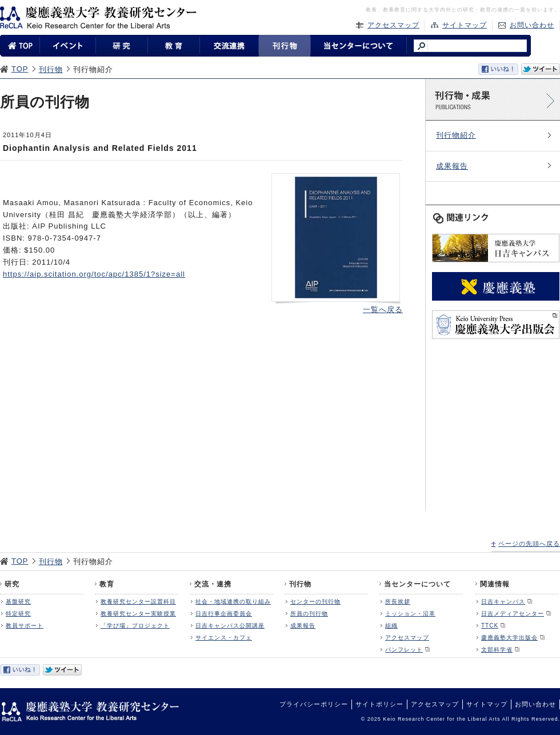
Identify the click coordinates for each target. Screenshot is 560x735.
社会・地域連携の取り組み (233, 602)
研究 (12, 584)
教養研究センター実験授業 (138, 614)
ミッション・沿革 (410, 614)
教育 (107, 584)
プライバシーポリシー (314, 704)
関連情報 (495, 584)
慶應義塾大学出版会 (509, 638)
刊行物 (51, 69)
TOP (20, 69)
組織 (391, 626)
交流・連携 (213, 584)
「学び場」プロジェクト (135, 626)
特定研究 (18, 614)
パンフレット (404, 650)
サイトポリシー (379, 704)
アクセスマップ (393, 25)
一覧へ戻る (383, 309)
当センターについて (417, 584)
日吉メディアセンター (513, 614)
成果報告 (452, 166)
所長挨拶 (398, 602)
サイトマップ (465, 25)
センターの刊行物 (315, 602)
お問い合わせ (532, 25)
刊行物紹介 (456, 135)
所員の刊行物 (309, 614)
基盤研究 (18, 602)
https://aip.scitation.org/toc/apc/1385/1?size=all (94, 274)
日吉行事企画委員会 (224, 614)
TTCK (490, 626)
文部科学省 (497, 650)
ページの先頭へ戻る (529, 544)
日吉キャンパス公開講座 (230, 626)
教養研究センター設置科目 (138, 602)
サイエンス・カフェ (224, 638)
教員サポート (25, 626)
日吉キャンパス (503, 602)
